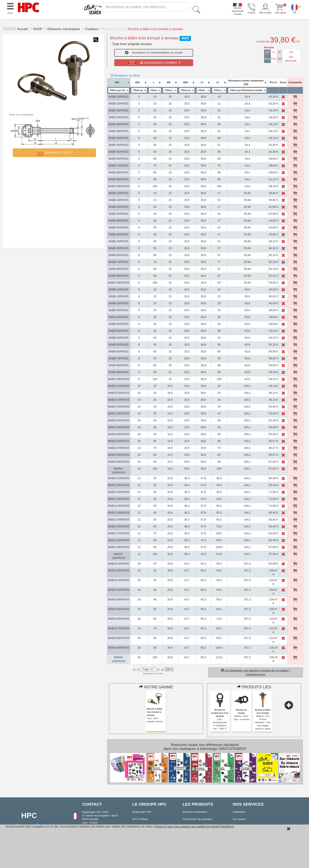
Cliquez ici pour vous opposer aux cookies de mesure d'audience (194, 826)
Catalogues (239, 812)
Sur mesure (239, 819)
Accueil (22, 29)
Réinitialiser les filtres (125, 76)
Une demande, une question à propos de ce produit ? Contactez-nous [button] (255, 672)
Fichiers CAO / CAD (54, 153)
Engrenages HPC (142, 812)
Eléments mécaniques (64, 29)
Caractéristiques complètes (154, 63)
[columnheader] (119, 83)
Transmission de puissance (197, 819)
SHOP (38, 29)
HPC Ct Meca (140, 819)
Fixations (92, 29)
